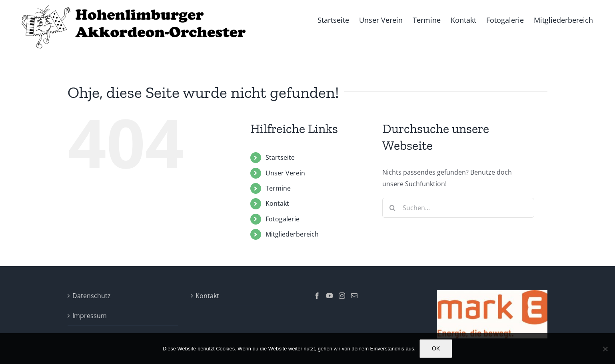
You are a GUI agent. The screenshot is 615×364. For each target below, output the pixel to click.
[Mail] (354, 296)
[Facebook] (317, 296)
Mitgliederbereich (292, 234)
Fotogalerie (283, 219)
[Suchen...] (458, 208)
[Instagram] (342, 296)
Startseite (280, 157)
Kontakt (277, 203)
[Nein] (605, 349)
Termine (278, 188)
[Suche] (392, 208)
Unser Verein (285, 173)
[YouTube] (329, 296)
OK (436, 348)
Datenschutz (92, 296)
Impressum (90, 316)
